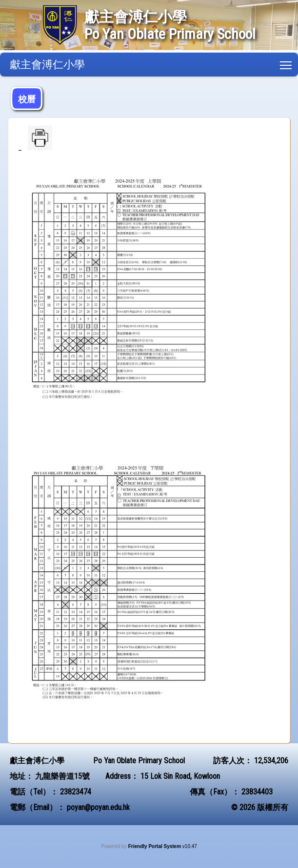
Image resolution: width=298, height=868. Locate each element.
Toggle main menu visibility (287, 63)
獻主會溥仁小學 (47, 65)
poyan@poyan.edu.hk (98, 807)
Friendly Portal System (155, 846)
